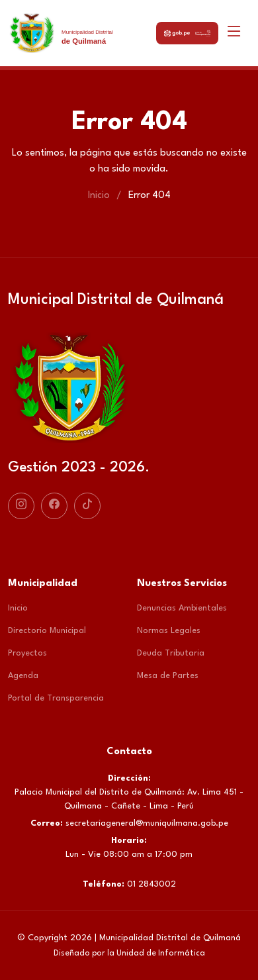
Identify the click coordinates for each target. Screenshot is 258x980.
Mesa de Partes (168, 676)
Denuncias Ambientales (182, 608)
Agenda (23, 676)
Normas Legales (169, 631)
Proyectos (27, 653)
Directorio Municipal (47, 631)
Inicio (99, 196)
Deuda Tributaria (171, 653)
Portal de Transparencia (56, 698)
